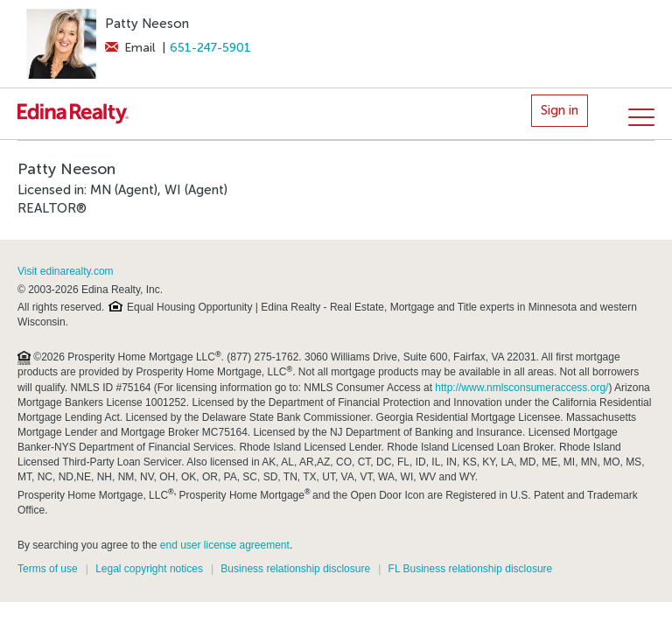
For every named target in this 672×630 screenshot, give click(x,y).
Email (130, 48)
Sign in (560, 110)
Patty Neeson (147, 24)
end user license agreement (225, 545)
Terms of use (48, 569)
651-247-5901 (210, 48)
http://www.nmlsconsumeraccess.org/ (521, 388)
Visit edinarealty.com (66, 271)
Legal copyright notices (149, 569)
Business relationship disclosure (295, 569)
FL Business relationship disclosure (471, 569)
